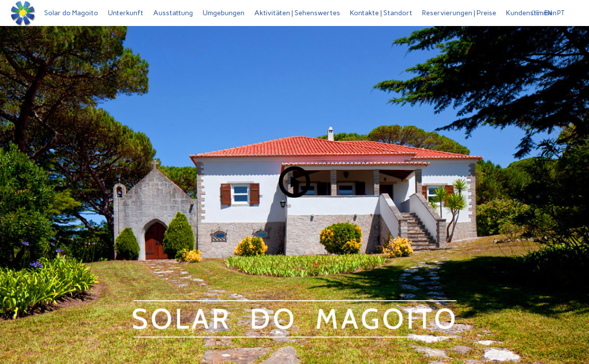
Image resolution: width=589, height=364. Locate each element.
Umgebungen (224, 13)
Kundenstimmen (531, 13)
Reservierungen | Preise (459, 13)
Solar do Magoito (71, 13)
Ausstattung (173, 13)
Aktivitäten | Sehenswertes (297, 13)
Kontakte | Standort (381, 13)
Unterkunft (126, 13)
